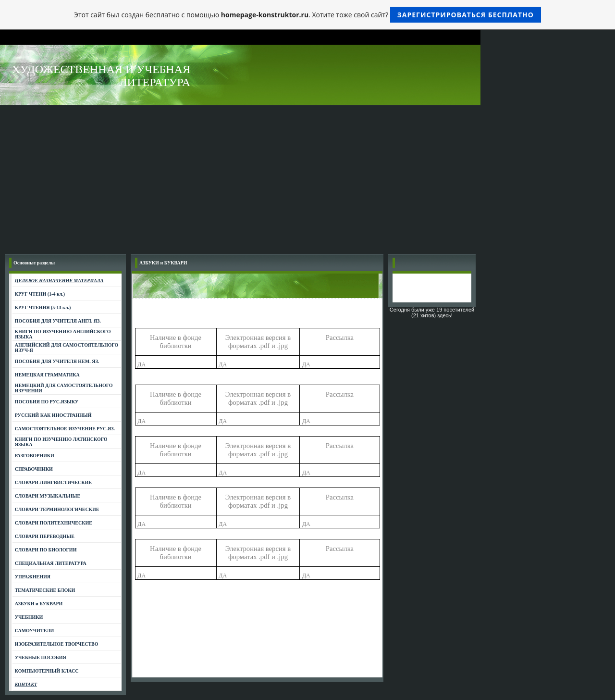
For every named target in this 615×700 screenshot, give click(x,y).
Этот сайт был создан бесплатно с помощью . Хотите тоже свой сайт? (307, 15)
